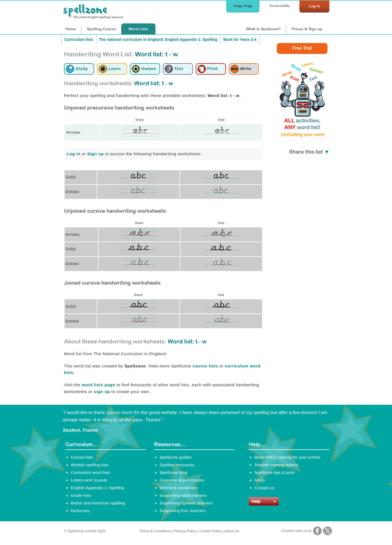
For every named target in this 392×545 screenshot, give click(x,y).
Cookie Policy (210, 531)
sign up (102, 392)
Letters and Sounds (89, 480)
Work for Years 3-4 (240, 39)
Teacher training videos (276, 465)
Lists (138, 29)
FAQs (260, 480)
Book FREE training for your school (287, 457)
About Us (232, 531)
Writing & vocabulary (179, 488)
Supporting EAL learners (182, 511)
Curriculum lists (79, 39)
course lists (205, 366)
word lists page (98, 385)
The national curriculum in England (158, 39)
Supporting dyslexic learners (186, 503)
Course (101, 29)
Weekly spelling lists (90, 465)
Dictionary (80, 511)
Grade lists (81, 495)
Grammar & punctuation (182, 480)
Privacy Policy (185, 531)
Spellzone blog (173, 472)
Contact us (264, 488)
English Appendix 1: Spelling (97, 488)
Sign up (95, 154)
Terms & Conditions (155, 531)
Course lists (82, 457)
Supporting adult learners (183, 495)
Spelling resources (177, 465)
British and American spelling (98, 503)
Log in (73, 154)
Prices (307, 29)
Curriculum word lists (90, 472)
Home (71, 29)
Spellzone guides (176, 457)
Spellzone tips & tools (274, 472)
